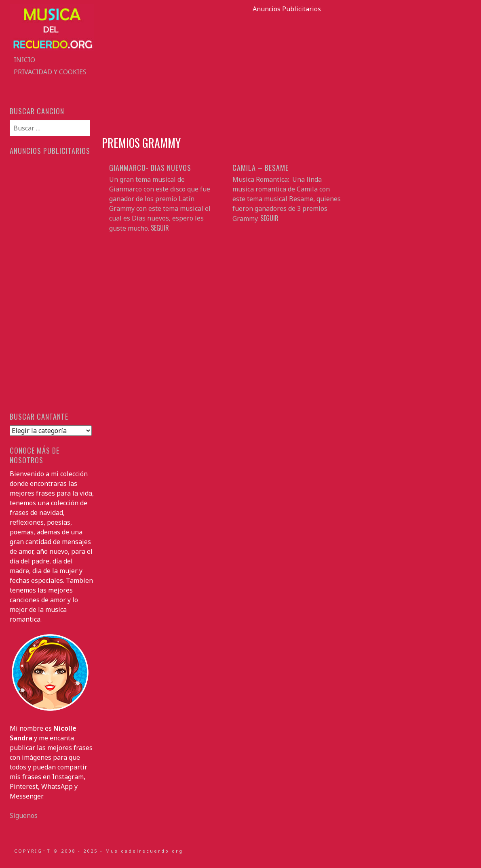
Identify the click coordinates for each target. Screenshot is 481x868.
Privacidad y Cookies (50, 72)
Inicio (24, 60)
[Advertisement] (287, 70)
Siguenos (24, 815)
